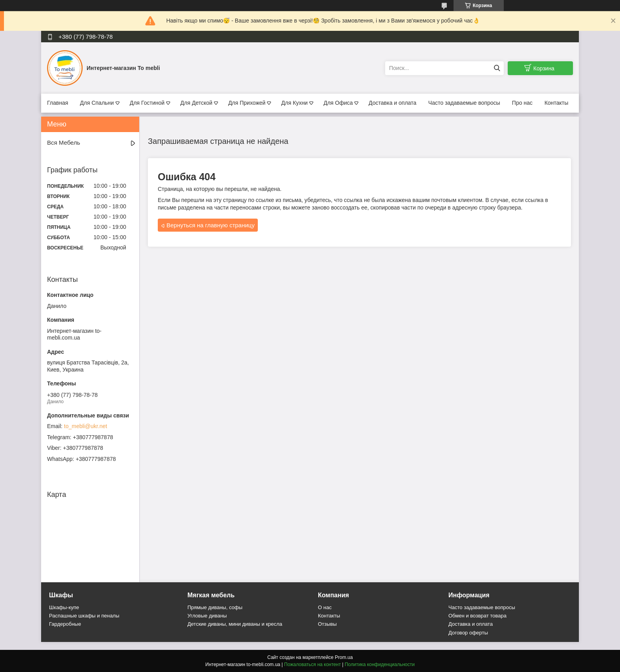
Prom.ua (344, 657)
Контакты (556, 103)
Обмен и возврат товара (477, 616)
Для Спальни (97, 103)
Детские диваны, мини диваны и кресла (235, 624)
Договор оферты (468, 633)
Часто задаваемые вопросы (464, 103)
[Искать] (497, 68)
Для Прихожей (247, 103)
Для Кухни (294, 103)
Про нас (522, 103)
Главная (58, 103)
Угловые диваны (207, 616)
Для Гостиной (147, 103)
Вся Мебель (63, 143)
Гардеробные (65, 624)
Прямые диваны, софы (215, 607)
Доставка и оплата (392, 103)
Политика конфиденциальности (380, 664)
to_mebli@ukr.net (86, 426)
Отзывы (327, 624)
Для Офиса (338, 103)
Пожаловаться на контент (313, 664)
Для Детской (196, 103)
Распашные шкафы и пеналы (84, 616)
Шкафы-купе (64, 607)
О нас (325, 607)
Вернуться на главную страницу (211, 225)
